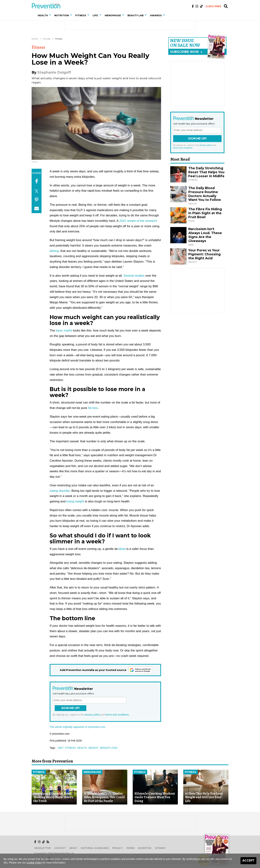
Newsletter (43, 848)
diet (61, 748)
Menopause (92, 772)
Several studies (134, 276)
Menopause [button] (113, 15)
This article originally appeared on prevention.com (78, 727)
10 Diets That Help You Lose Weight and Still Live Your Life (204, 797)
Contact (60, 848)
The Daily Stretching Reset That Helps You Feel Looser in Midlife (206, 172)
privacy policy (92, 715)
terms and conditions (117, 715)
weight (93, 748)
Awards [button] (156, 15)
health (82, 748)
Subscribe (213, 6)
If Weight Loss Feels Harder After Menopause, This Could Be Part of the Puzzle (104, 797)
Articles (47, 39)
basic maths (64, 331)
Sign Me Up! (70, 708)
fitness (70, 748)
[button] (51, 15)
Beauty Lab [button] (136, 15)
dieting (54, 251)
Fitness (59, 39)
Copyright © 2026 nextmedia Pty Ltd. (54, 853)
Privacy (118, 848)
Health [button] (43, 15)
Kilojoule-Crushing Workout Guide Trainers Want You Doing (155, 797)
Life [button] (95, 15)
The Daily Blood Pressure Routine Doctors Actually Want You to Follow (205, 194)
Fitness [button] (81, 15)
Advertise (145, 848)
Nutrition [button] (62, 15)
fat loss (93, 408)
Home (35, 39)
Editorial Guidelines (95, 848)
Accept (248, 861)
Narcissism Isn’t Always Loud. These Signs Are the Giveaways (205, 235)
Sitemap (160, 848)
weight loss (109, 748)
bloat (122, 549)
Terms (130, 848)
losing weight (75, 501)
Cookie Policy (34, 863)
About (73, 848)
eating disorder (60, 491)
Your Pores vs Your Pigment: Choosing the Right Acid (204, 254)
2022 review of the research (138, 221)
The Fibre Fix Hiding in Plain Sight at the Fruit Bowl (205, 213)
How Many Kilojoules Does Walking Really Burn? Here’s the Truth (53, 797)
